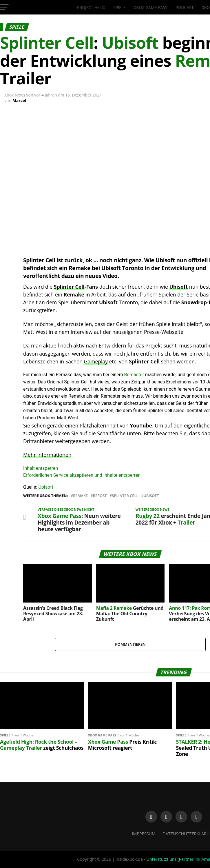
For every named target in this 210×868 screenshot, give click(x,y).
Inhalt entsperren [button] (41, 468)
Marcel (19, 100)
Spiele (119, 7)
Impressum (144, 834)
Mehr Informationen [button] (47, 455)
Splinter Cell (69, 287)
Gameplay (96, 361)
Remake (80, 496)
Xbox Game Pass (150, 7)
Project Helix (91, 7)
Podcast (185, 7)
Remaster (134, 375)
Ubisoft (178, 287)
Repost (100, 496)
